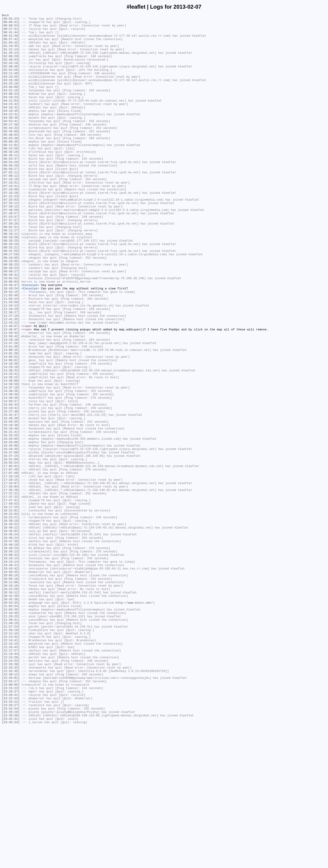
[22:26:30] (11, 794)
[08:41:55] (11, 299)
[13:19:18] (11, 405)
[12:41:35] (11, 380)
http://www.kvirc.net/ (134, 721)
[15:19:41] (11, 487)
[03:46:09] (11, 102)
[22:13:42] (11, 762)
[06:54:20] (11, 192)
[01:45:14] (11, 61)
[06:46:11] (11, 184)
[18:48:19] (11, 651)
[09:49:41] (11, 327)
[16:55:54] (11, 553)
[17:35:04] (11, 581)
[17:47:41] (11, 598)
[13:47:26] (11, 409)
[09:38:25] (11, 315)
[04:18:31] (11, 126)
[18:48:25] (11, 655)
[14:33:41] (11, 446)
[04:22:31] (11, 135)
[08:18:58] (11, 282)
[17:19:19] (11, 569)
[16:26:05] (11, 524)
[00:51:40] (11, 40)
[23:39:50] (11, 856)
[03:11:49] (11, 85)
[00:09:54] (11, 28)
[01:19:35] (11, 53)
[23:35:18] (11, 852)
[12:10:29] (11, 368)
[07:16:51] (11, 217)
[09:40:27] (11, 323)
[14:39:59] (11, 471)
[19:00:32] (11, 663)
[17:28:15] (11, 573)
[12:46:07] (11, 389)
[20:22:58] (11, 704)
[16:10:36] (11, 508)
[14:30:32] (11, 442)
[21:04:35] (11, 729)
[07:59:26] (11, 266)
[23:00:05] (11, 819)
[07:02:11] (11, 204)
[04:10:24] (11, 114)
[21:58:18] (11, 753)
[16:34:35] (11, 536)
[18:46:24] (11, 639)
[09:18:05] (11, 307)
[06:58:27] (11, 200)
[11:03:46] (11, 352)
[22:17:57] (11, 778)
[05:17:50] (11, 147)
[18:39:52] (11, 626)
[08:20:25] (11, 286)
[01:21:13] (11, 57)
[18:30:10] (11, 622)
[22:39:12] (11, 807)
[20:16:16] (11, 700)
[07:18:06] (11, 225)
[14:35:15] (11, 450)
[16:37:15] (11, 544)
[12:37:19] (11, 376)
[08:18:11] (11, 278)
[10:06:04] (11, 335)
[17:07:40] (11, 561)
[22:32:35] (11, 803)
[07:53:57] (11, 258)
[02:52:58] (11, 81)
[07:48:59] (11, 249)
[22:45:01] (11, 811)
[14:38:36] (11, 467)
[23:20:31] (11, 831)
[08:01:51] (11, 270)
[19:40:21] (11, 676)
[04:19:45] (11, 130)
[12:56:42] (11, 397)
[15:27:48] (11, 491)
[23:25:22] (11, 840)
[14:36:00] (11, 454)
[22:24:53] (11, 790)
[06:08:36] (11, 167)
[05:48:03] (11, 159)
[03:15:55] (11, 89)
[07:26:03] (11, 237)
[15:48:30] (11, 499)
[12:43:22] (11, 385)
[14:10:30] (11, 434)
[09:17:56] (11, 303)
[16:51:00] (11, 549)
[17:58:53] (11, 602)
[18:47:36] (11, 647)
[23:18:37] (11, 827)
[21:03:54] (11, 725)
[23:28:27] (11, 844)
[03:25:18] (11, 98)
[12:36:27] (11, 372)
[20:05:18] (11, 692)
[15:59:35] (11, 503)
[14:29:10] (11, 438)
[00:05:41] (11, 24)
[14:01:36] (11, 421)
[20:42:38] (11, 717)
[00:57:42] (11, 44)
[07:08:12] (11, 208)
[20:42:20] (11, 712)
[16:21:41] (11, 516)
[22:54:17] (11, 815)
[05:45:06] (11, 155)
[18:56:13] (11, 659)
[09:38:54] (11, 319)
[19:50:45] (11, 684)
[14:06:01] (11, 430)
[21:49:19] (11, 745)
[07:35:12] (11, 241)
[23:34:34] (11, 848)
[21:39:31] (11, 741)
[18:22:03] (11, 614)
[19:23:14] (11, 671)
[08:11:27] (11, 274)
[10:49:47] (11, 340)
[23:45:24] (11, 864)
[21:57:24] (11, 749)
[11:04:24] (11, 356)
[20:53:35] (11, 721)
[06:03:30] (11, 163)
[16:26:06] (11, 528)
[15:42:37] (11, 495)
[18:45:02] (11, 635)
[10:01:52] (11, 331)
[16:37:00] (11, 540)
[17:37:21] (11, 590)
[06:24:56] (11, 176)
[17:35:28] (11, 585)
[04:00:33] (11, 110)
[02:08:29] (11, 65)
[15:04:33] (11, 483)
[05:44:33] (11, 151)
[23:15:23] (11, 823)
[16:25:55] (11, 520)
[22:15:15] (11, 770)
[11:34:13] (11, 364)
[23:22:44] (11, 835)
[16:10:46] (11, 512)
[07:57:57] (11, 262)
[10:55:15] (11, 348)
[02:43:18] (11, 73)
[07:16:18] (11, 212)
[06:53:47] (11, 188)
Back (5, 16)
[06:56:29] (11, 196)
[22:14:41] (11, 766)
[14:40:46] (11, 475)
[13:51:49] (11, 413)
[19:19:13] (11, 667)
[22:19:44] (11, 782)
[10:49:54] (11, 344)
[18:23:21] (11, 618)
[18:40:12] (11, 631)
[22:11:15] (11, 758)
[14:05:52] (11, 426)
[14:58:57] (11, 479)
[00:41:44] (11, 36)
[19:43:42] (11, 680)
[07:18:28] (11, 229)
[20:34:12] (11, 708)
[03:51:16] (11, 106)
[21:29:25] (11, 737)
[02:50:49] (11, 77)
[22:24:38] (11, 786)
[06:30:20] (11, 180)
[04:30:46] (11, 139)
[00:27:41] (11, 32)
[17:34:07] (11, 577)
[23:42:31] (11, 860)
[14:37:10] (11, 462)
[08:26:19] (11, 290)
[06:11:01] (11, 171)
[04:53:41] (11, 143)
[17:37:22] (11, 594)
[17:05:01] (11, 557)
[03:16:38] (11, 94)
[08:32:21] (11, 294)
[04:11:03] (11, 118)
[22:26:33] (11, 799)
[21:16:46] (11, 733)
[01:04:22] (11, 49)
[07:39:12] (11, 245)
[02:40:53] (11, 69)
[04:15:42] (11, 122)
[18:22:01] (11, 610)
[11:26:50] (11, 360)
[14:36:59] (11, 458)
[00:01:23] (11, 20)
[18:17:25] (11, 606)
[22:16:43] (11, 774)
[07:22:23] (11, 233)
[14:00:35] (11, 417)
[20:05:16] (11, 688)
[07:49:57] (11, 253)
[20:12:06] (11, 696)
